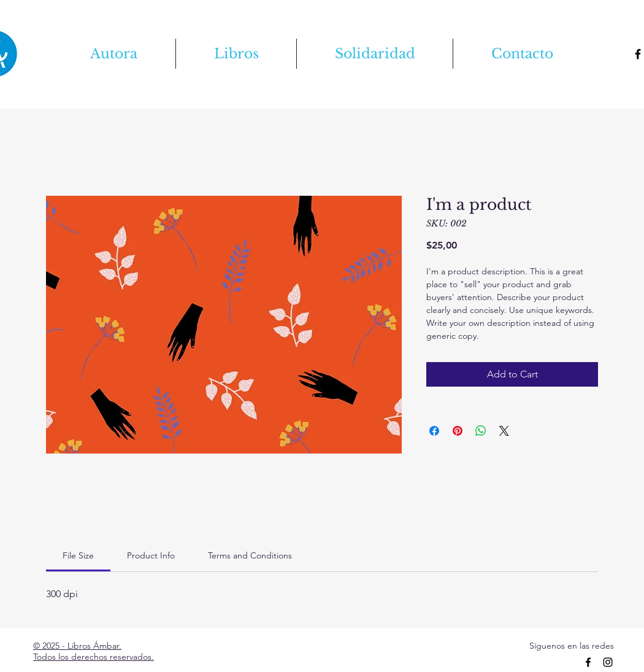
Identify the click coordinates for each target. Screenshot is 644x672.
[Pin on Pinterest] (458, 431)
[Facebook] (588, 662)
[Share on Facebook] (434, 431)
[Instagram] (608, 662)
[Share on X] (504, 431)
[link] (78, 555)
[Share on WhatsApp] (481, 431)
